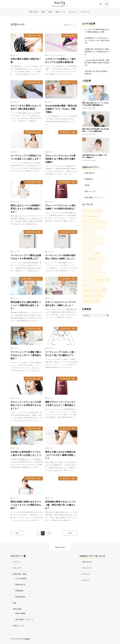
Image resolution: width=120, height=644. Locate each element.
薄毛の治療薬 (70, 36)
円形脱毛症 (89, 179)
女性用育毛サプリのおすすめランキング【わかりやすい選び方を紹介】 (97, 40)
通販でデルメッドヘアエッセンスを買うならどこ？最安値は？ (60, 403)
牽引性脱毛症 (20, 597)
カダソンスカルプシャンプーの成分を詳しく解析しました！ (60, 304)
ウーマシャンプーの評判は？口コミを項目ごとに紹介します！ (26, 157)
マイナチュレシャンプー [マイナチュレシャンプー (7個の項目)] (92, 269)
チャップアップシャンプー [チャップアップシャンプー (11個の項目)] (93, 238)
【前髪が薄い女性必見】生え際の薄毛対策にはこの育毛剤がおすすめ (97, 52)
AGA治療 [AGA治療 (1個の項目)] (98, 211)
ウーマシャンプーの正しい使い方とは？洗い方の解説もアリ (60, 354)
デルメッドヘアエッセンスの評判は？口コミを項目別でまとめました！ (26, 405)
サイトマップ (87, 568)
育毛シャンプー (90, 191)
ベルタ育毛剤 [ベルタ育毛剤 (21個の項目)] (88, 259)
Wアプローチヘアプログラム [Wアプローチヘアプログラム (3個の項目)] (93, 227)
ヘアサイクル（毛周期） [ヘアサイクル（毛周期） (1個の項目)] (92, 253)
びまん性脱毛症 (21, 578)
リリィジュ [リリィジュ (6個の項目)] (99, 275)
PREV (17, 533)
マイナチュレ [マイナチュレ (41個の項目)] (100, 259)
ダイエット (73, 12)
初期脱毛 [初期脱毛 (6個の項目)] (99, 280)
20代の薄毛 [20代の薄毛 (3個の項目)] (88, 211)
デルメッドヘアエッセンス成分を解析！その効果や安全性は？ (60, 207)
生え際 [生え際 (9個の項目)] (95, 291)
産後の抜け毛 (90, 173)
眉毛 (50, 12)
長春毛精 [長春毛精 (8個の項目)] (96, 301)
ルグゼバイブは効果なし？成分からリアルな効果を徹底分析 (60, 60)
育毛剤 (87, 185)
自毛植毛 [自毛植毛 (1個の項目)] (103, 291)
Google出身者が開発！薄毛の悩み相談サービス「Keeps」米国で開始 (61, 109)
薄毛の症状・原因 (34, 36)
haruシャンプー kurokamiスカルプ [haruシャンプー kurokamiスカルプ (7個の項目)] (95, 222)
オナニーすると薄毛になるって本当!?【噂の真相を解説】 (26, 107)
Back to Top (60, 547)
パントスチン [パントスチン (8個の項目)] (88, 248)
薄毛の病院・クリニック (32, 279)
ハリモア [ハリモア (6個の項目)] (87, 243)
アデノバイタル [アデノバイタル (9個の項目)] (89, 232)
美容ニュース (60, 12)
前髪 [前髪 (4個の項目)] (106, 280)
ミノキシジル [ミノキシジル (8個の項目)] (88, 275)
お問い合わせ (87, 562)
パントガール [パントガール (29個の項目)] (97, 243)
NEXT (71, 533)
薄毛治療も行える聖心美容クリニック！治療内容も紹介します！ (26, 305)
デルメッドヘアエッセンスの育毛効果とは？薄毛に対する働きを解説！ (60, 159)
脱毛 (43, 12)
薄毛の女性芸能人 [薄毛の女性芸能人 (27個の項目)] (97, 296)
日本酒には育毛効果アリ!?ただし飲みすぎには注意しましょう (26, 453)
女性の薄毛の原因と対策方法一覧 (26, 60)
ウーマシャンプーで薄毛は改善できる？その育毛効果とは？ (26, 257)
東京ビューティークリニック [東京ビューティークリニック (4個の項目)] (93, 285)
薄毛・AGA (34, 12)
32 (49, 533)
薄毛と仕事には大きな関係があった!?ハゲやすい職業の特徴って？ (60, 455)
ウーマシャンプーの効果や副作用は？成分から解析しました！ (60, 257)
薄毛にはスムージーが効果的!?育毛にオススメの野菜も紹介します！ (26, 209)
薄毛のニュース (70, 82)
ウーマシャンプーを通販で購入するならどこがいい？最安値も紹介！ (26, 355)
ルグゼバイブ (61, 55)
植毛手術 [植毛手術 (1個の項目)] (87, 291)
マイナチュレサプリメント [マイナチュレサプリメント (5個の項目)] (93, 264)
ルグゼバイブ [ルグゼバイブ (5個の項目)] (88, 280)
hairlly (27, 639)
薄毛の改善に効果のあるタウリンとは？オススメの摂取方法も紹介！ (26, 505)
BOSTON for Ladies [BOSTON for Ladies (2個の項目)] (90, 216)
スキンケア (85, 12)
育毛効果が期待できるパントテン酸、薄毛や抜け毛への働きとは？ (60, 505)
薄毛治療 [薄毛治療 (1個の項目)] (87, 301)
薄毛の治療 (17, 609)
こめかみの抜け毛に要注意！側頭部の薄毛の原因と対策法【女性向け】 (97, 63)
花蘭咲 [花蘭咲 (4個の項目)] (86, 296)
